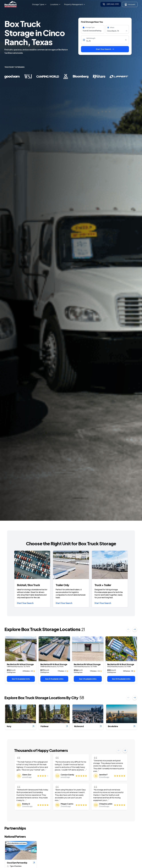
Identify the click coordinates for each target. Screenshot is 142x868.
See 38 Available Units (121, 679)
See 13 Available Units (21, 679)
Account (130, 4)
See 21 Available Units (54, 679)
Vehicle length (91, 38)
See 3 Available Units (88, 679)
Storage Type (90, 27)
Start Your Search (25, 603)
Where (112, 28)
